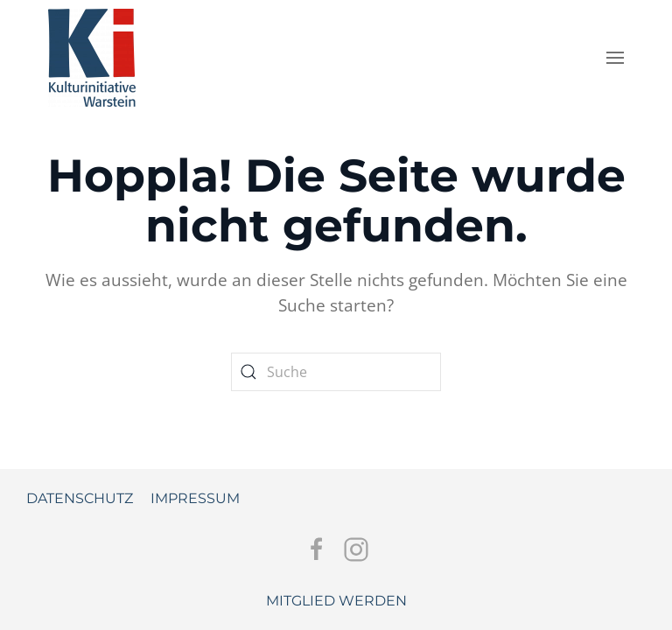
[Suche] (336, 372)
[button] (615, 58)
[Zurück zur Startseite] (92, 53)
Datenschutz (80, 498)
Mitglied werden (336, 601)
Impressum (195, 498)
